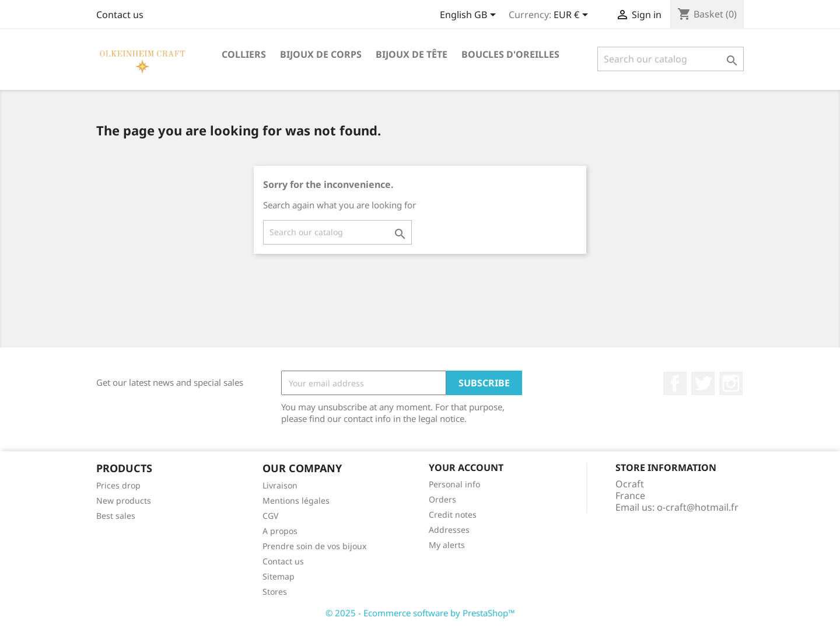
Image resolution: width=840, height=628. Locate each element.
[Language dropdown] (470, 16)
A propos (280, 531)
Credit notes (453, 514)
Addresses (449, 530)
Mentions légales (296, 500)
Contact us (120, 15)
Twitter (703, 383)
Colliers (244, 54)
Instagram (731, 383)
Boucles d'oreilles (510, 54)
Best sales (116, 516)
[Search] (671, 59)
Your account (466, 467)
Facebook (675, 383)
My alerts (447, 545)
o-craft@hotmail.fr (698, 507)
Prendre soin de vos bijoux (314, 546)
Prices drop (118, 485)
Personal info (454, 484)
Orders (442, 499)
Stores (275, 592)
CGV (270, 516)
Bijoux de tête (412, 54)
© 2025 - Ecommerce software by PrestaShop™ (420, 613)
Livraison (280, 485)
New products (124, 500)
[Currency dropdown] (573, 16)
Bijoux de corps (321, 54)
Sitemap (279, 576)
